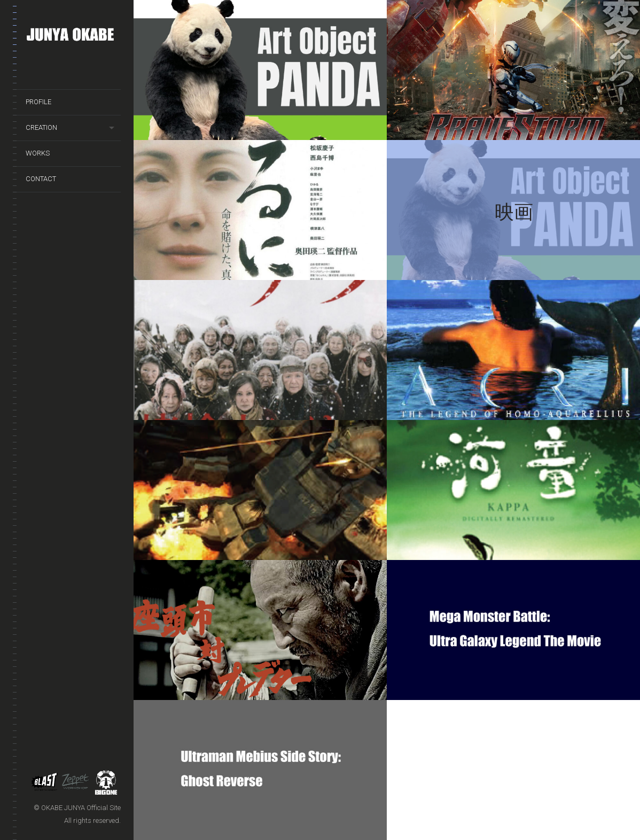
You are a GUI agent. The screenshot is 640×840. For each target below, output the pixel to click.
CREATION (41, 127)
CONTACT (41, 179)
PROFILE (38, 102)
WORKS (38, 153)
